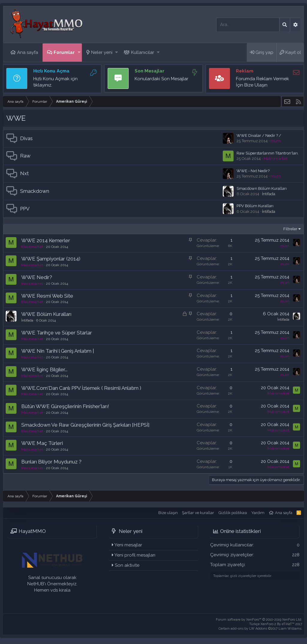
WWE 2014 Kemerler (46, 240)
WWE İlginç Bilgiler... (44, 369)
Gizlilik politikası (233, 513)
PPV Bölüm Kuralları (255, 206)
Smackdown (35, 191)
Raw (25, 156)
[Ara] (248, 25)
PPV (25, 209)
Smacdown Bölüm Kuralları (262, 188)
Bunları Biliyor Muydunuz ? (51, 462)
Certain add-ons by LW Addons (260, 629)
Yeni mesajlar (128, 545)
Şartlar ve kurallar (198, 513)
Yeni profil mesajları (135, 555)
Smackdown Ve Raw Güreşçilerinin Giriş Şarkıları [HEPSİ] (85, 425)
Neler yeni (102, 52)
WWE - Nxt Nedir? (253, 171)
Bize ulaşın (168, 513)
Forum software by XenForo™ (259, 620)
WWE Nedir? (37, 277)
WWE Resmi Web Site (47, 296)
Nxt (24, 173)
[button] (79, 53)
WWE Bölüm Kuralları (46, 314)
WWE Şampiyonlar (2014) (51, 259)
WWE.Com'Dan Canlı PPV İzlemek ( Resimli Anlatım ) (81, 388)
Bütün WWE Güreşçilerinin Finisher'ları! (65, 406)
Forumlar (64, 52)
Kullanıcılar (143, 52)
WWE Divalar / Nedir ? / (259, 135)
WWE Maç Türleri (42, 443)
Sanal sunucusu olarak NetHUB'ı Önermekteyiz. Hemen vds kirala (52, 584)
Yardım (258, 513)
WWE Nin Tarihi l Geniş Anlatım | (58, 351)
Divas (26, 138)
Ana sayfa (28, 52)
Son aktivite (127, 565)
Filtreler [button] (290, 229)
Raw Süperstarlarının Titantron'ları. (268, 153)
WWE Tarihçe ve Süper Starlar (57, 333)
